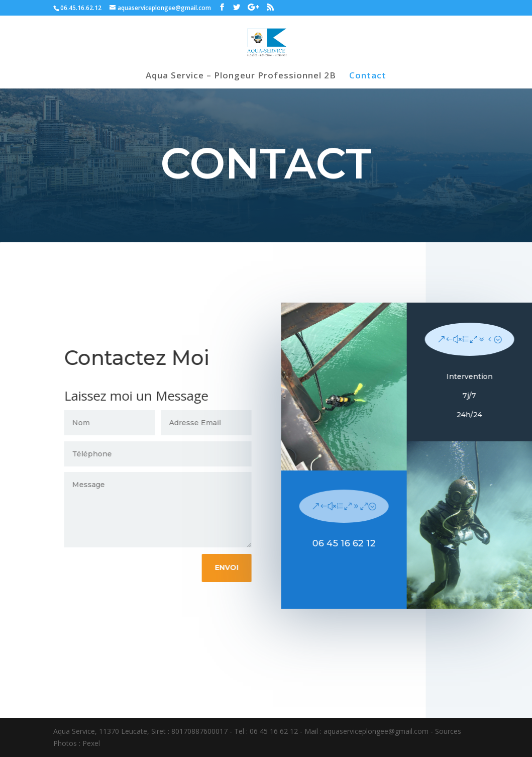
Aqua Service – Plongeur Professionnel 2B (241, 76)
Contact (368, 76)
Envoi (231, 567)
